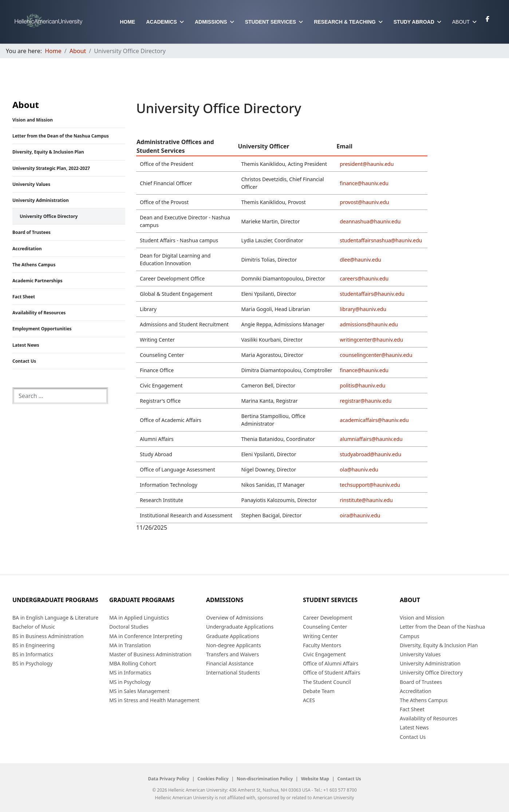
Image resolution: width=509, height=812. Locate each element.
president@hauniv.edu (367, 164)
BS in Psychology (32, 663)
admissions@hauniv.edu (369, 324)
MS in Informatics (130, 672)
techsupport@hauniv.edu (370, 485)
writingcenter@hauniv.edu (371, 340)
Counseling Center (325, 627)
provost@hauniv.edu (364, 202)
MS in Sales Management (139, 691)
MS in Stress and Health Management (154, 700)
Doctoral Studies (129, 627)
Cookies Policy (213, 779)
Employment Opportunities (42, 329)
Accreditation (27, 249)
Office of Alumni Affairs (331, 663)
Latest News (26, 345)
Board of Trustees (31, 232)
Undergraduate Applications (240, 627)
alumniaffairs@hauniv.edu (371, 439)
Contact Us (24, 361)
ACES (309, 700)
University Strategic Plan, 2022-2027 (51, 168)
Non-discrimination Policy (265, 779)
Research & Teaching (345, 22)
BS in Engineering (33, 645)
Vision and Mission (33, 120)
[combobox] (60, 396)
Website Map (315, 779)
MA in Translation (130, 645)
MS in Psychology (130, 682)
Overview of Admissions (235, 618)
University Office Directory (49, 216)
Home (127, 22)
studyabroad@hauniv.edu (370, 454)
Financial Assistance (230, 663)
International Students (233, 672)
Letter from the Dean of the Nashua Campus (61, 136)
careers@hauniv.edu (364, 278)
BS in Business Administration (48, 636)
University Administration (41, 200)
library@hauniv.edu (363, 309)
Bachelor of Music (34, 627)
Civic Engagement (324, 654)
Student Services (271, 22)
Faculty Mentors (322, 645)
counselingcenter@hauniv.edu (376, 355)
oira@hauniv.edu (360, 515)
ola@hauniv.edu (359, 469)
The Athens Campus (34, 265)
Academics (161, 22)
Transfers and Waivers (232, 654)
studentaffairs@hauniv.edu (372, 294)
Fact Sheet (24, 297)
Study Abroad (414, 22)
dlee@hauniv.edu (360, 260)
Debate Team (319, 691)
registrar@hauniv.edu (366, 401)
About (461, 22)
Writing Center (320, 636)
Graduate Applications (233, 636)
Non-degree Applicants (234, 645)
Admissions (211, 22)
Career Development (328, 618)
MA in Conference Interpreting (146, 636)
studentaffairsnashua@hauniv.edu (381, 240)
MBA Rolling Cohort (133, 663)
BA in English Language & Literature (55, 618)
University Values (31, 184)
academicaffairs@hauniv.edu (374, 420)
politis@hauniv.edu (362, 385)
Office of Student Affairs (332, 672)
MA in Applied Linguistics (139, 618)
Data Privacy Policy (168, 779)
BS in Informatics (33, 654)
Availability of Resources (39, 313)
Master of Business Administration (150, 654)
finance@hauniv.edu (364, 183)
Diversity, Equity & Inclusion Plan (48, 152)
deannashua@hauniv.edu (370, 221)
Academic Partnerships (38, 281)
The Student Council (327, 682)
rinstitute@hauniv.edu (366, 500)
